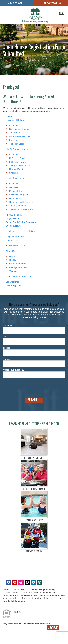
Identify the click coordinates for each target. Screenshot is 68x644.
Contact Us (11, 240)
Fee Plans (14, 140)
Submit (32, 400)
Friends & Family (14, 215)
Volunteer (14, 271)
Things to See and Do (20, 165)
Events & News (13, 226)
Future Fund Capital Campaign (21, 222)
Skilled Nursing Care (19, 195)
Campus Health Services (21, 202)
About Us (10, 251)
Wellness (14, 187)
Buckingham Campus (20, 129)
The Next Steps (17, 144)
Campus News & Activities (22, 231)
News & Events (17, 169)
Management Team (19, 267)
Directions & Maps (18, 246)
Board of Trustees (18, 264)
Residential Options (15, 120)
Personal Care (16, 191)
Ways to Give (12, 218)
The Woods (15, 133)
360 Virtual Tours (17, 162)
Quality (13, 260)
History (13, 256)
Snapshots (14, 173)
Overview (14, 125)
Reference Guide (17, 158)
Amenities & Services (20, 136)
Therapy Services (18, 206)
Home (9, 116)
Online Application (15, 285)
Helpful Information (15, 237)
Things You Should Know (21, 209)
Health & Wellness (15, 178)
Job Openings (13, 282)
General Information (22, 276)
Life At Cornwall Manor (17, 149)
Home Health (16, 198)
